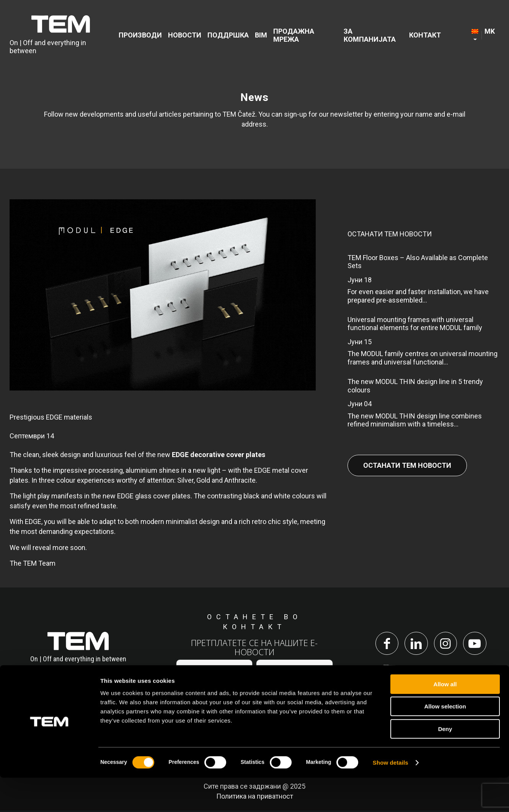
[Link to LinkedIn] (416, 644)
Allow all (445, 718)
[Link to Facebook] (385, 644)
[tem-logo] (61, 36)
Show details (391, 797)
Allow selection (445, 741)
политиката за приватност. (286, 692)
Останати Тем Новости (407, 465)
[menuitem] (141, 36)
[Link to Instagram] (446, 644)
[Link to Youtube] (477, 644)
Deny (445, 763)
